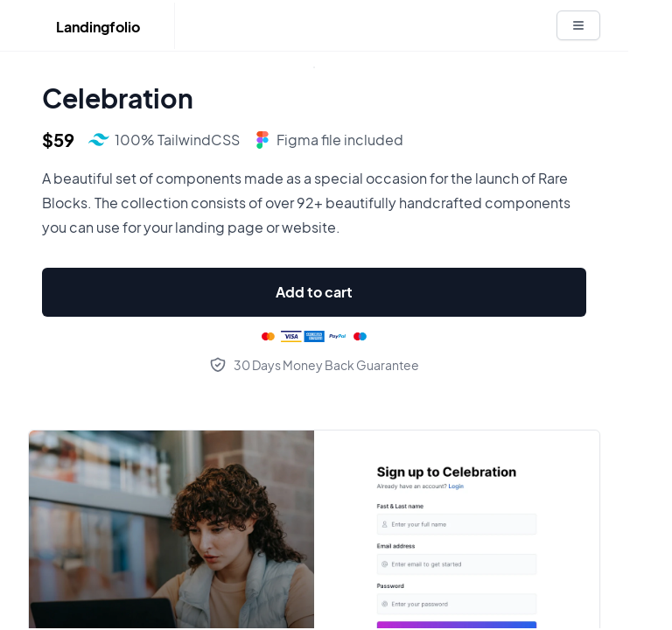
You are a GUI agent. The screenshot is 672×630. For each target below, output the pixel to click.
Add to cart (314, 292)
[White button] (578, 25)
